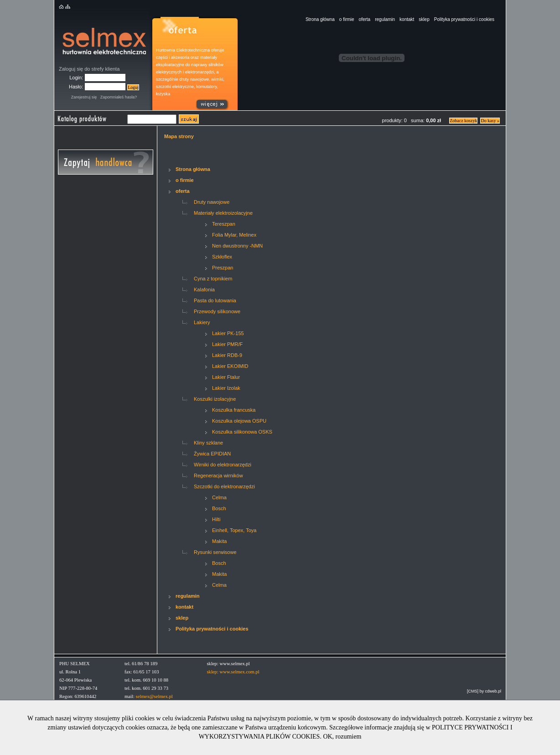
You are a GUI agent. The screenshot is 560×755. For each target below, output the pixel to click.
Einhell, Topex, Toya (234, 530)
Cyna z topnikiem (213, 279)
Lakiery (202, 322)
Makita (219, 541)
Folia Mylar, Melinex (234, 235)
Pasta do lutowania (215, 300)
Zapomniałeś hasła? (119, 97)
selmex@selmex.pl (154, 696)
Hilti (216, 519)
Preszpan (223, 268)
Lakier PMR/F (227, 344)
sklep (424, 19)
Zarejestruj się (84, 97)
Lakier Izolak (226, 388)
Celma (219, 497)
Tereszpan (224, 224)
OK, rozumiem (342, 737)
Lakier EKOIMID (230, 366)
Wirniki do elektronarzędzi (223, 465)
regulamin (385, 19)
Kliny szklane (208, 443)
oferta (365, 19)
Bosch (219, 508)
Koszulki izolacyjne (215, 399)
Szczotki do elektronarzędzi (224, 486)
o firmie (347, 19)
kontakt (407, 19)
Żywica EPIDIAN (212, 454)
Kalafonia (204, 290)
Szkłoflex (222, 257)
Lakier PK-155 (228, 333)
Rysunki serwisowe (215, 552)
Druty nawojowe (212, 202)
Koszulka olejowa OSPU (239, 421)
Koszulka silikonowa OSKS (242, 432)
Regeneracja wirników (218, 476)
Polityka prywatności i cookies (464, 19)
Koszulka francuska (234, 410)
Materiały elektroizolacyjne (223, 213)
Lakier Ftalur (226, 377)
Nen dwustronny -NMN (237, 246)
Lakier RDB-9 (227, 355)
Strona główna (320, 19)
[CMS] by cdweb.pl (484, 691)
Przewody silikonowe (217, 311)
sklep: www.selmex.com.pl (233, 672)
